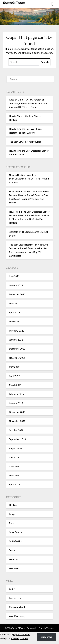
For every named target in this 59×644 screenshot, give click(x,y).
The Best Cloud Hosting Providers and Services (29, 199)
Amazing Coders (20, 638)
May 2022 (14, 303)
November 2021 (17, 358)
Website (13, 559)
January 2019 (16, 403)
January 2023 (16, 285)
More (12, 523)
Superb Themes (46, 628)
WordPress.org (17, 616)
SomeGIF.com (14, 3)
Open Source (16, 532)
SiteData (14, 232)
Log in (12, 589)
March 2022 (15, 321)
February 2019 (17, 394)
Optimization (16, 541)
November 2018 (17, 421)
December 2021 (17, 349)
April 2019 (14, 376)
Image (12, 514)
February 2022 (17, 331)
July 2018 (14, 457)
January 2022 (16, 340)
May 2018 (14, 475)
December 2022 (17, 294)
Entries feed (15, 598)
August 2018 (16, 448)
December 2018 (17, 412)
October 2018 (16, 430)
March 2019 (15, 385)
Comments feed (17, 607)
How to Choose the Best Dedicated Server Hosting (29, 219)
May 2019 (14, 367)
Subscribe (47, 637)
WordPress (15, 568)
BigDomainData (22, 634)
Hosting (13, 505)
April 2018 (14, 484)
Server (12, 550)
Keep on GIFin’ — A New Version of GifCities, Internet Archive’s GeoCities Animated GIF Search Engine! (28, 103)
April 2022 (14, 312)
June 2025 (14, 276)
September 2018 (17, 439)
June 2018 (14, 466)
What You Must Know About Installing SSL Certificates (28, 252)
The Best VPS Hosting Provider (25, 142)
